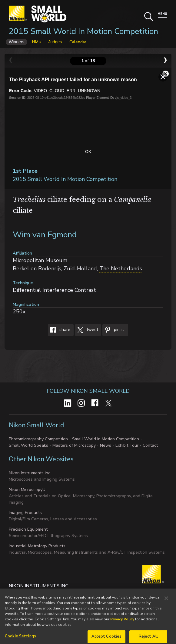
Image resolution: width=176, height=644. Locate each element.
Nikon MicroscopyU (27, 490)
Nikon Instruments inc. (30, 473)
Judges (55, 42)
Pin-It (113, 330)
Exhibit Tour (127, 445)
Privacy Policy (122, 623)
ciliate (57, 200)
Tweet (87, 330)
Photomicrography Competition (38, 439)
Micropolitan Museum (40, 260)
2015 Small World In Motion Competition (83, 31)
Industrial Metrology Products (37, 546)
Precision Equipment (28, 529)
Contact (150, 445)
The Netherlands (121, 269)
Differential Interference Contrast (54, 290)
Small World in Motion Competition (106, 439)
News (106, 445)
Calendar (78, 42)
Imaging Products (25, 513)
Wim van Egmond (45, 235)
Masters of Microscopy (74, 445)
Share (59, 330)
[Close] (166, 602)
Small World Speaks (28, 445)
